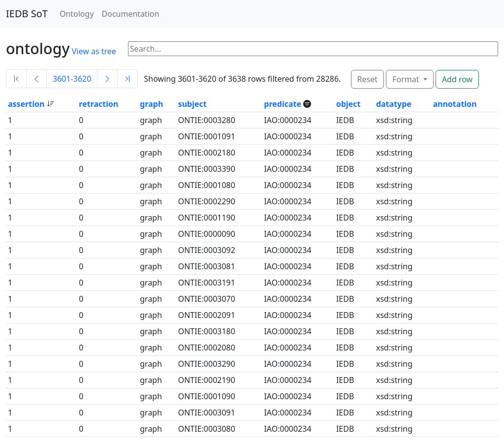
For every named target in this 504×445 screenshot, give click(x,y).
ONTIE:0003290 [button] (207, 364)
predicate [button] (283, 104)
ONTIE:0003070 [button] (207, 299)
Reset (367, 79)
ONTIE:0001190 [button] (207, 218)
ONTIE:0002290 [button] (207, 201)
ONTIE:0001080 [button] (207, 185)
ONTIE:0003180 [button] (207, 331)
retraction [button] (98, 104)
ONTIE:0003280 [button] (207, 120)
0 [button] (81, 120)
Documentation (131, 14)
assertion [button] (27, 104)
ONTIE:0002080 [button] (207, 348)
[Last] (127, 79)
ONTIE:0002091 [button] (207, 315)
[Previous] (36, 79)
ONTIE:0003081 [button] (207, 266)
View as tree (94, 51)
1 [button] (10, 120)
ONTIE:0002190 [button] (207, 380)
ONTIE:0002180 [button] (207, 153)
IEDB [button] (345, 120)
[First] (16, 79)
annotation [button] (455, 104)
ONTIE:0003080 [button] (207, 429)
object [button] (348, 104)
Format (407, 79)
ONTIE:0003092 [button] (207, 250)
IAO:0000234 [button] (287, 120)
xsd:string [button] (394, 120)
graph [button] (151, 104)
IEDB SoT (27, 14)
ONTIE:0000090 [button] (207, 234)
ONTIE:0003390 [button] (207, 169)
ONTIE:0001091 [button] (207, 136)
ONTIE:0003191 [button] (207, 283)
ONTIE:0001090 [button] (207, 396)
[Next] (107, 79)
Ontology (77, 14)
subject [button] (192, 104)
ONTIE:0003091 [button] (207, 413)
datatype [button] (394, 104)
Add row (457, 79)
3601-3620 (72, 79)
